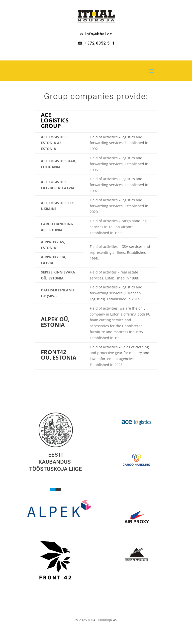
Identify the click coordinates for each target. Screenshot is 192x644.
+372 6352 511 (100, 43)
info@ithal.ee (99, 34)
